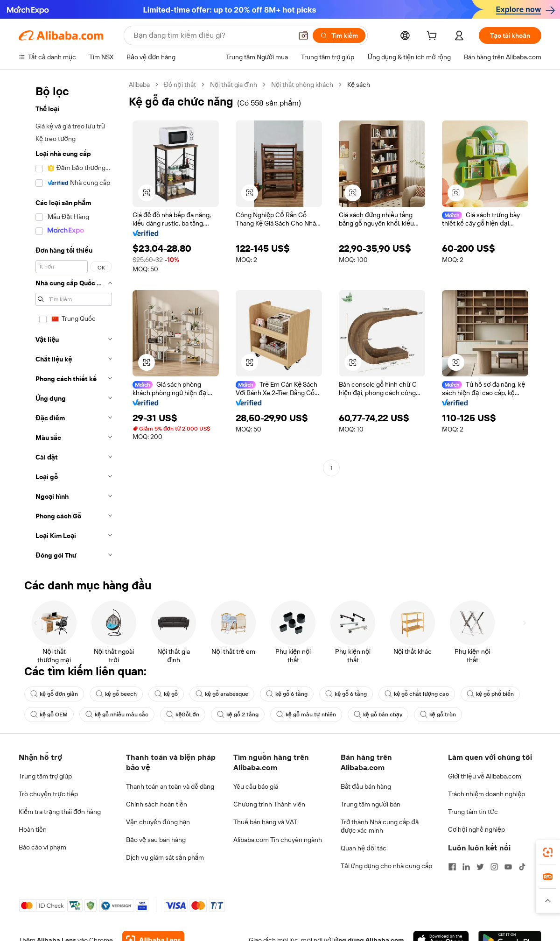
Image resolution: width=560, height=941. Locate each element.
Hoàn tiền (33, 829)
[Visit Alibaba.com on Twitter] (480, 867)
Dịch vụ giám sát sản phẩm (165, 857)
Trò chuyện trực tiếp (48, 794)
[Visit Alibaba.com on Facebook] (452, 867)
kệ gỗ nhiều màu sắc (117, 715)
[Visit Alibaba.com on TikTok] (522, 867)
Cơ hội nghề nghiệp (476, 829)
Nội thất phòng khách (302, 85)
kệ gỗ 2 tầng (238, 715)
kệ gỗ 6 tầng (287, 694)
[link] (548, 852)
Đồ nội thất (180, 85)
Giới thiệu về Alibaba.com (485, 776)
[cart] (434, 37)
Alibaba (139, 85)
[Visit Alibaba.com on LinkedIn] (466, 867)
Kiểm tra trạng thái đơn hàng (60, 812)
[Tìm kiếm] (339, 35)
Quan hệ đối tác (364, 848)
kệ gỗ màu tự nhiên (306, 715)
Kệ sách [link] (359, 85)
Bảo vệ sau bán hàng (156, 840)
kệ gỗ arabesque (222, 694)
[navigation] (71, 323)
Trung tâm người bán (371, 804)
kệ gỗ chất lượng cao (417, 694)
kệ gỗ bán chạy (378, 715)
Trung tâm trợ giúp (45, 776)
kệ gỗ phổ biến (490, 694)
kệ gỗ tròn (438, 715)
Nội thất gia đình (234, 85)
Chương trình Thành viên (269, 804)
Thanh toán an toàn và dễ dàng (170, 786)
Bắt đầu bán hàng (366, 786)
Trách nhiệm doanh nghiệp (486, 794)
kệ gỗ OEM (49, 715)
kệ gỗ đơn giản (54, 694)
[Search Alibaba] (212, 35)
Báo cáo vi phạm (42, 847)
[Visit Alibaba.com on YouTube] (508, 867)
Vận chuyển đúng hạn (158, 822)
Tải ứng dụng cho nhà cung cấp (386, 866)
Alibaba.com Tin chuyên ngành (278, 840)
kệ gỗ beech (116, 694)
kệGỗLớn (182, 715)
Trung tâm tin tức (473, 812)
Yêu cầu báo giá (256, 786)
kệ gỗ (166, 694)
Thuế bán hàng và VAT (265, 822)
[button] (303, 35)
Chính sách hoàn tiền (157, 804)
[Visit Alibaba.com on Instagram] (494, 867)
